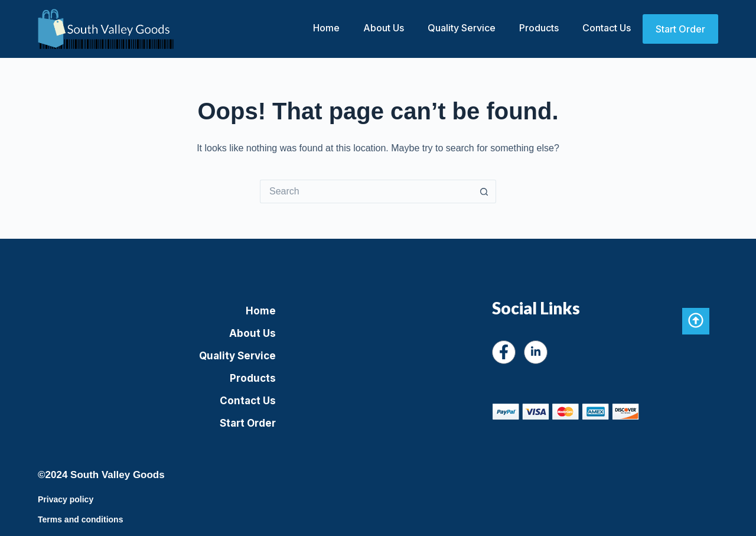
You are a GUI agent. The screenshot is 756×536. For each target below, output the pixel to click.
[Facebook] (504, 352)
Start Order (680, 29)
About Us (384, 28)
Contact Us (607, 28)
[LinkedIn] (536, 352)
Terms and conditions (80, 519)
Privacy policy (66, 499)
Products (539, 28)
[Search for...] (366, 191)
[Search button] (484, 191)
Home (326, 28)
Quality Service (462, 28)
